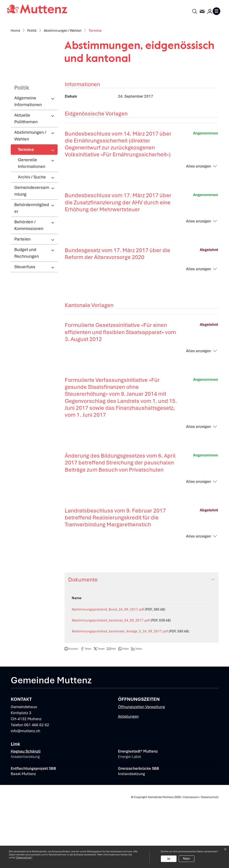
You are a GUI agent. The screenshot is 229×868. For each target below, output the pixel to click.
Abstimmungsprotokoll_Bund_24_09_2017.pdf (108, 669)
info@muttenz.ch (25, 799)
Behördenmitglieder (32, 268)
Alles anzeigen (199, 226)
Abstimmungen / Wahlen (30, 195)
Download (201, 670)
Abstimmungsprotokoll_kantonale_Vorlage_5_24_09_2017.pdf (120, 694)
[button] (71, 717)
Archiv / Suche (32, 237)
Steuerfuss (25, 326)
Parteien (22, 299)
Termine (33, 210)
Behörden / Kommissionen (29, 285)
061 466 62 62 (37, 793)
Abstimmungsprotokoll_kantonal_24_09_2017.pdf (111, 682)
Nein (187, 859)
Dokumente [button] (83, 639)
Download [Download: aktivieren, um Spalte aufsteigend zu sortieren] (199, 658)
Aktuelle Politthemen (26, 178)
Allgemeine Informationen (28, 161)
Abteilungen (128, 784)
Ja (169, 859)
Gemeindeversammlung (32, 250)
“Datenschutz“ (24, 858)
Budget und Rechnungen (27, 313)
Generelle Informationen (32, 223)
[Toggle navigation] (217, 11)
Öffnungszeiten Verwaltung (141, 775)
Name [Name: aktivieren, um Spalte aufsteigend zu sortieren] (77, 658)
